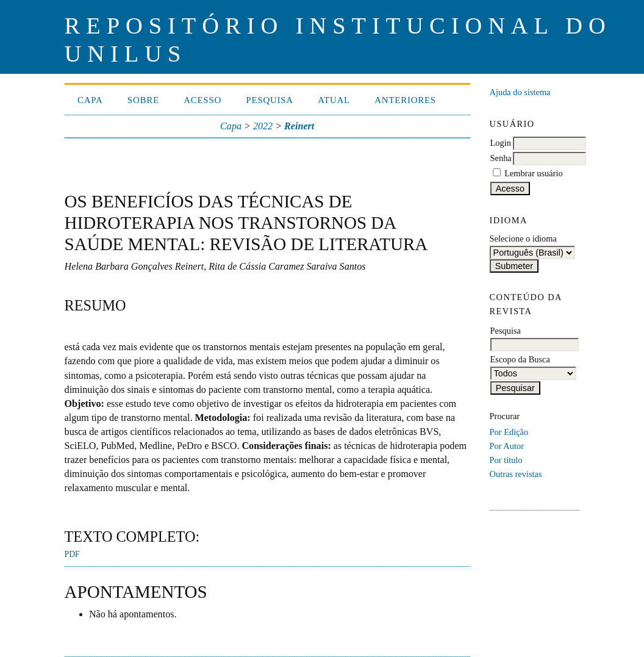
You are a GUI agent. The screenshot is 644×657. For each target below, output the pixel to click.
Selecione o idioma (523, 239)
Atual (334, 100)
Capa (90, 100)
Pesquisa (270, 100)
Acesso (202, 100)
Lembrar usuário (534, 173)
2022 (263, 126)
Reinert (299, 126)
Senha (501, 158)
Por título (506, 460)
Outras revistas (516, 474)
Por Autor (507, 446)
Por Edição (509, 432)
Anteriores (405, 100)
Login (501, 143)
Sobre (143, 100)
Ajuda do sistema (520, 92)
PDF (72, 554)
